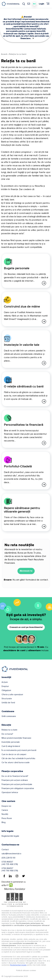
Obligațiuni (6, 690)
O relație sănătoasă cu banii (24, 386)
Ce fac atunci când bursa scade (16, 762)
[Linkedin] (10, 876)
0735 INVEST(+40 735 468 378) (10, 863)
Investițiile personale (11, 742)
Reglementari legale (18, 965)
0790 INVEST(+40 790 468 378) (10, 869)
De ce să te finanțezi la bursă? (15, 776)
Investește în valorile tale (22, 345)
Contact (5, 850)
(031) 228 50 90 (8, 858)
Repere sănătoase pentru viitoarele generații (22, 510)
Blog (4, 822)
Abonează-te (26, 571)
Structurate (7, 699)
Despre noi (6, 806)
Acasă (4, 54)
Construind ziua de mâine (22, 307)
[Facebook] (4, 876)
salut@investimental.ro (11, 854)
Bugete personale (17, 268)
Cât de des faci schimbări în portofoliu (18, 758)
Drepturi (5, 686)
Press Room (7, 818)
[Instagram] (17, 876)
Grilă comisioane (9, 716)
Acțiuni (5, 682)
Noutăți (5, 814)
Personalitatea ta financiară (24, 425)
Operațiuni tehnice (10, 792)
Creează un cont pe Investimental (26, 627)
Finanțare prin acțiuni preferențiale (17, 784)
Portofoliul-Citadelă (18, 466)
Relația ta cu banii (9, 730)
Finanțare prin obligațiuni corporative (18, 788)
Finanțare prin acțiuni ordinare (15, 780)
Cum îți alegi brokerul (11, 746)
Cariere (5, 810)
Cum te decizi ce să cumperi (14, 754)
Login (41, 4)
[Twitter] (24, 876)
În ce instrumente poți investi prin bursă (19, 750)
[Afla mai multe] (44, 283)
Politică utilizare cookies (26, 970)
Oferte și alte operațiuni (12, 695)
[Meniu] (48, 4)
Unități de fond (8, 703)
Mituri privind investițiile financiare (16, 738)
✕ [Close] (33, 38)
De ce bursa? (7, 734)
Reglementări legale (10, 836)
